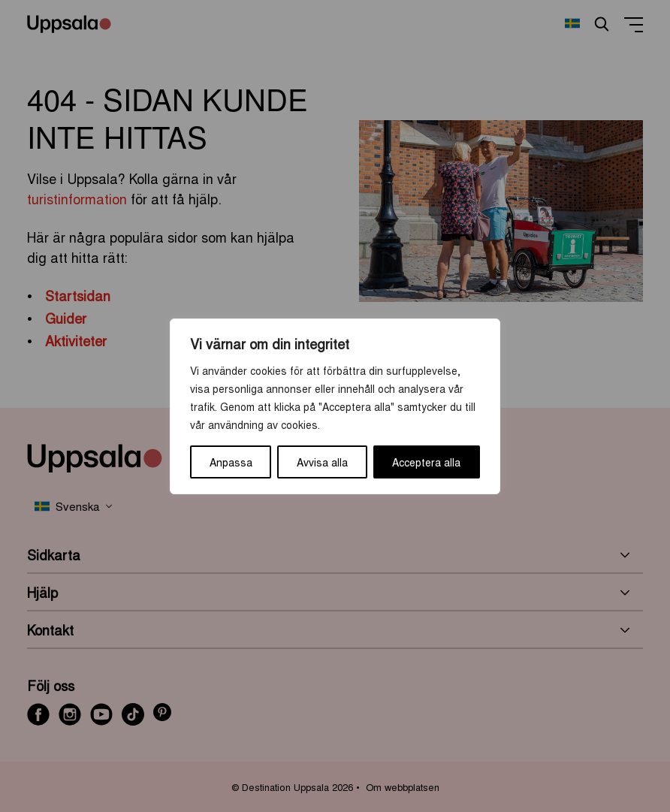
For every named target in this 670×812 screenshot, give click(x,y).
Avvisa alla (322, 462)
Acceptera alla (426, 462)
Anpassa (231, 462)
